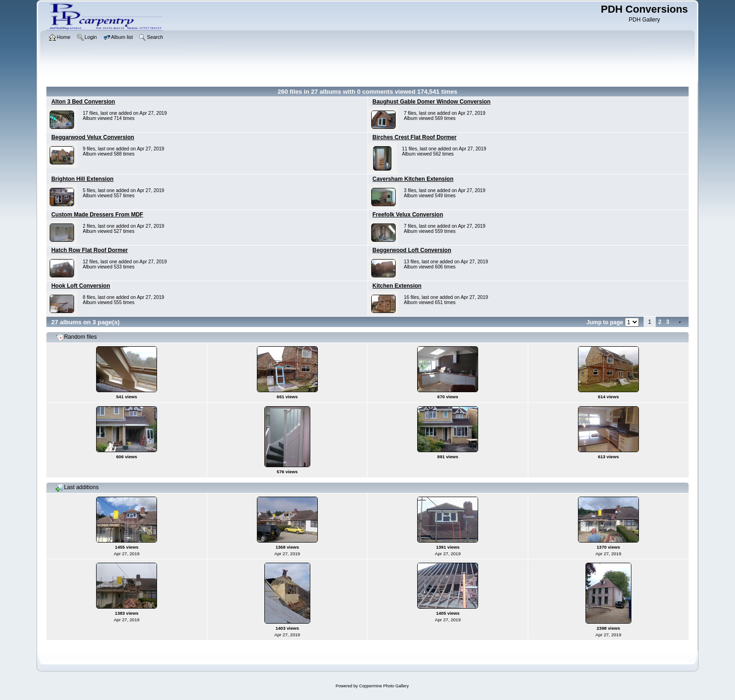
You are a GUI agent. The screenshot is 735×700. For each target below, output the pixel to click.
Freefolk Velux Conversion (408, 215)
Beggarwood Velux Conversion (93, 137)
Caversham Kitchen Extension (413, 179)
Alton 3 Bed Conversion (83, 102)
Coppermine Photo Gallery (384, 686)
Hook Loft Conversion (80, 286)
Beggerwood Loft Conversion (412, 250)
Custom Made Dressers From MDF (97, 215)
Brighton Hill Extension (82, 179)
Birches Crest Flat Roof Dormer (415, 137)
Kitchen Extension (397, 286)
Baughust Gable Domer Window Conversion (432, 102)
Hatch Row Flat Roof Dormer (89, 250)
